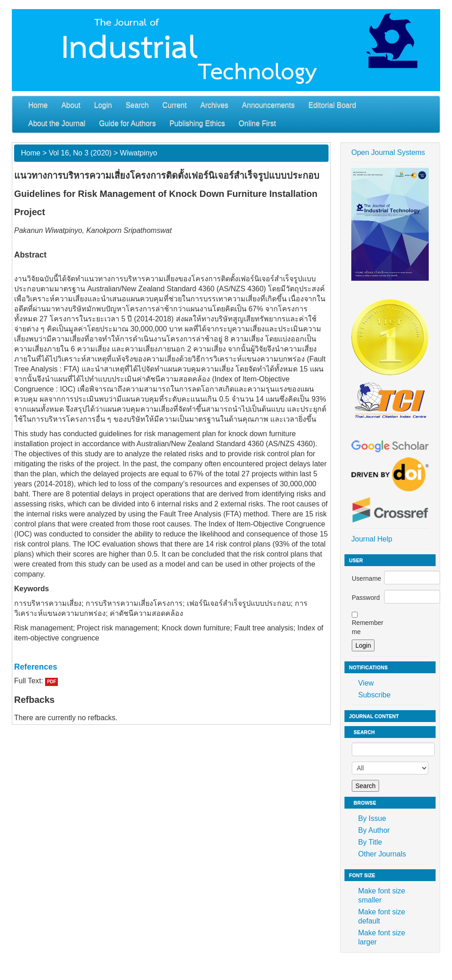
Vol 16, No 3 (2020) (80, 153)
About (71, 105)
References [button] (36, 667)
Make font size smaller (382, 895)
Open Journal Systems (388, 152)
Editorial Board (332, 105)
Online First (257, 123)
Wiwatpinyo (139, 153)
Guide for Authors (127, 123)
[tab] (171, 667)
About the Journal (57, 123)
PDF (51, 682)
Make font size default (382, 916)
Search (137, 105)
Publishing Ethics (197, 123)
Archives (214, 105)
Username (367, 578)
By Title (370, 842)
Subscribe (374, 695)
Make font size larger (382, 937)
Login (103, 105)
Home (38, 105)
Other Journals (382, 854)
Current (174, 105)
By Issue (372, 818)
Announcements (268, 105)
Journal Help (372, 539)
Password (366, 598)
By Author (374, 830)
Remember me (367, 627)
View (366, 683)
